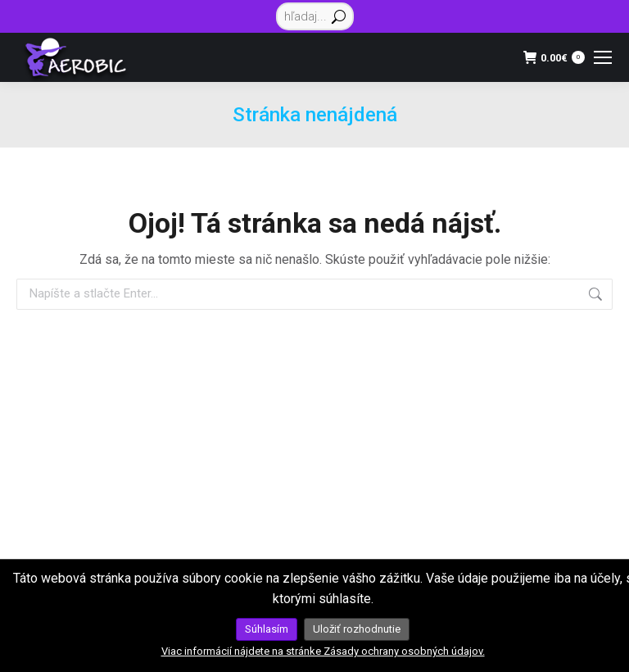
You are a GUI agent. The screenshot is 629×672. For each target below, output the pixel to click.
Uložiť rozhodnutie (357, 629)
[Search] (315, 16)
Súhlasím (267, 629)
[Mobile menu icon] (603, 57)
